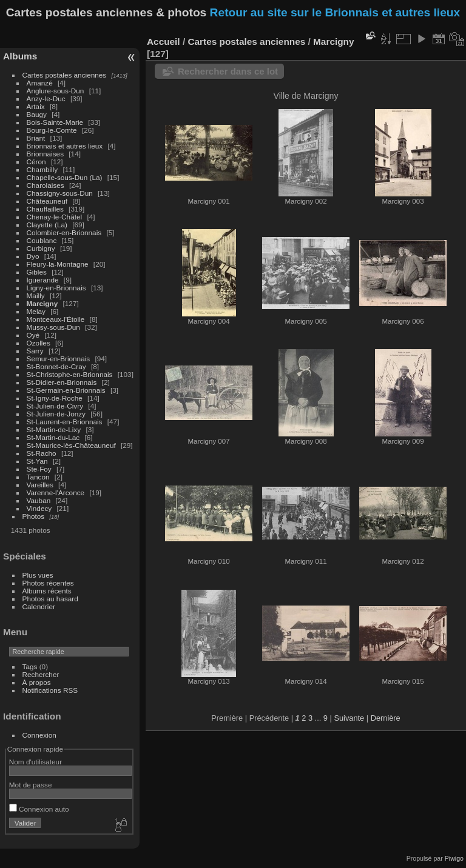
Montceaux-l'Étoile (56, 319)
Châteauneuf (47, 201)
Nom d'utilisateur (35, 762)
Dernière (386, 718)
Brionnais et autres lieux (65, 146)
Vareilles (40, 485)
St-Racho (42, 453)
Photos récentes (48, 583)
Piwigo (454, 858)
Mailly (36, 295)
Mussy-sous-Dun (53, 327)
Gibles (37, 272)
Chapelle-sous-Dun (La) (65, 177)
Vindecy (39, 508)
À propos (37, 682)
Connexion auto (39, 809)
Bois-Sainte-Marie (55, 122)
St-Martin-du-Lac (53, 437)
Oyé (33, 335)
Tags (30, 666)
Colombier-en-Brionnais (64, 232)
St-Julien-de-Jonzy (56, 414)
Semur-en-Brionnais (59, 359)
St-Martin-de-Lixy (54, 429)
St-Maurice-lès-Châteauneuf (71, 445)
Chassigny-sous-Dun (60, 193)
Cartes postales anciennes (65, 75)
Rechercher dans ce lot (228, 71)
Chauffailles (45, 209)
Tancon (38, 477)
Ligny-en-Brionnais (56, 288)
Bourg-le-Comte (52, 130)
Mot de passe (31, 785)
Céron (36, 162)
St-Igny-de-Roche (55, 398)
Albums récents (47, 591)
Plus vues (38, 575)
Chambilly (42, 169)
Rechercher (41, 674)
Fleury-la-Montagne (58, 264)
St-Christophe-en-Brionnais (70, 374)
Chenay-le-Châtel (55, 217)
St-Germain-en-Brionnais (66, 390)
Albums (20, 56)
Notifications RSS (50, 690)
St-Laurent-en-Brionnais (65, 422)
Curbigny (41, 248)
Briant (36, 138)
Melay (36, 311)
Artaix (36, 106)
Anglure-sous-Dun (56, 91)
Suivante (349, 718)
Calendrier (39, 606)
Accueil (164, 42)
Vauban (39, 500)
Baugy (37, 114)
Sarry (35, 351)
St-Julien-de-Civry (55, 406)
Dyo (33, 256)
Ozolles (39, 343)
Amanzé (40, 83)
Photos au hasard (50, 599)
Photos (34, 516)
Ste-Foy (39, 469)
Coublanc (42, 240)
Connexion (39, 735)
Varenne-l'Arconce (56, 492)
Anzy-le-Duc (46, 98)
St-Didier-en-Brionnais (62, 382)
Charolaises (46, 185)
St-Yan (37, 461)
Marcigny (42, 303)
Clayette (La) (47, 225)
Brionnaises (45, 154)
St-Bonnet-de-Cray (56, 366)
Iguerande (43, 280)
